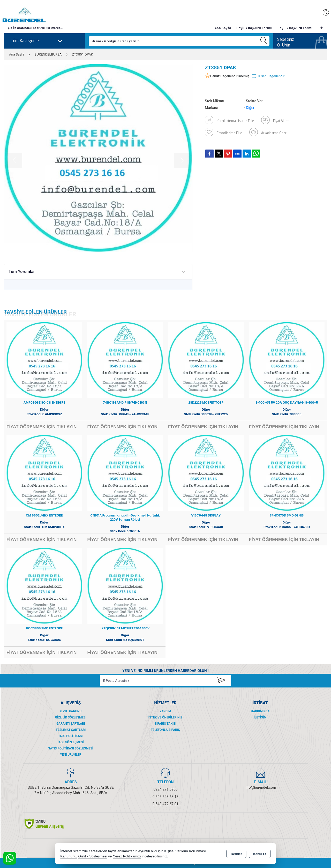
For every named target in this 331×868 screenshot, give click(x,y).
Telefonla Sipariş (165, 730)
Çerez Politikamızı (127, 856)
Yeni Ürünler (71, 755)
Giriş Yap (323, 12)
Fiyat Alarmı (276, 120)
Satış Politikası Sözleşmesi (71, 748)
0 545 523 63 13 (165, 797)
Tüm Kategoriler (37, 41)
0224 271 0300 (165, 789)
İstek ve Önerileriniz (165, 717)
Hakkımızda (260, 711)
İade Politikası (71, 736)
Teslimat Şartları (71, 730)
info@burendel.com (260, 787)
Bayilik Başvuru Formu (254, 28)
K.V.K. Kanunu (71, 711)
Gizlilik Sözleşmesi (71, 717)
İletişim (260, 717)
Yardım (165, 711)
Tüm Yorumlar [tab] (22, 272)
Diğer (250, 108)
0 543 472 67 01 (165, 804)
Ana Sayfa (223, 28)
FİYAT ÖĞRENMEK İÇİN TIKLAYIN (42, 427)
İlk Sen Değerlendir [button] (268, 76)
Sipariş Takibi (165, 724)
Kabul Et (260, 854)
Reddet (236, 854)
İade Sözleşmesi (71, 742)
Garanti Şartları (71, 724)
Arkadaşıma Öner (268, 132)
